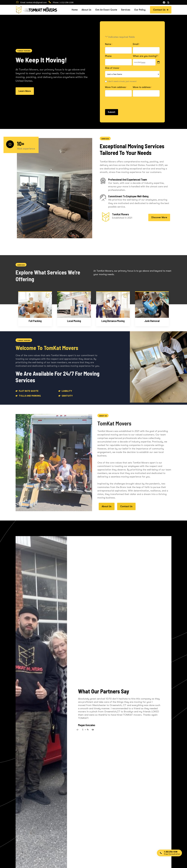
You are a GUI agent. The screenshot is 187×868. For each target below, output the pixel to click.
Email (136, 44)
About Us (86, 10)
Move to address (142, 87)
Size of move (113, 68)
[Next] (93, 730)
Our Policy (140, 10)
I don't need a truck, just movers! (122, 81)
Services (126, 10)
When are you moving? (146, 56)
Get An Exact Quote (106, 10)
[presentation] (125, 102)
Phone (108, 56)
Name (109, 44)
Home (75, 10)
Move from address (116, 87)
